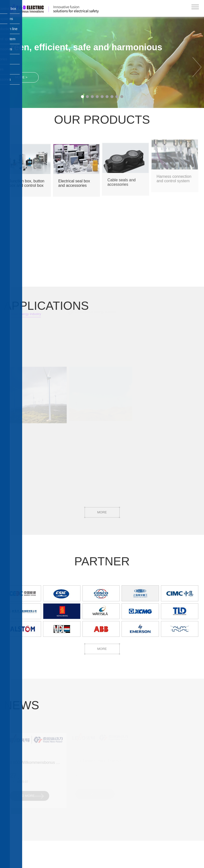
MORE (102, 512)
